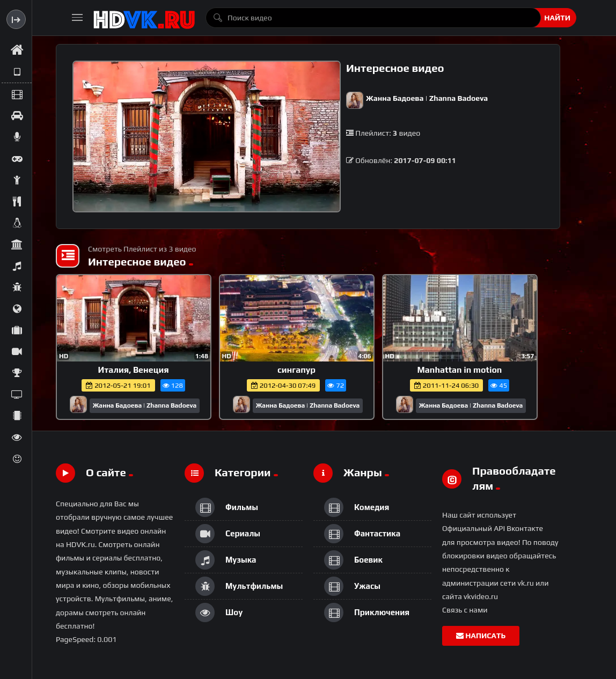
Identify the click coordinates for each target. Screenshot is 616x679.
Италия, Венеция (133, 370)
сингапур (296, 370)
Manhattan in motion (460, 370)
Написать (481, 636)
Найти (557, 18)
